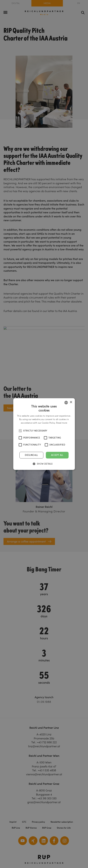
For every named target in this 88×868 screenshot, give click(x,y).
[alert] (44, 434)
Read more (62, 423)
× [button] (71, 402)
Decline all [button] (31, 455)
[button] (44, 464)
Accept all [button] (57, 455)
